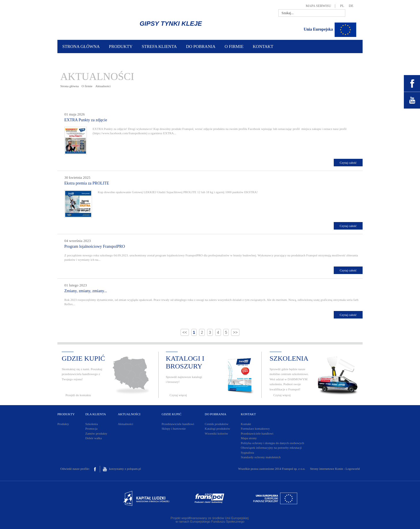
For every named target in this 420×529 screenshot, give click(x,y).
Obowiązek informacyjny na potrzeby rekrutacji (271, 448)
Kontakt (246, 424)
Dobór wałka (94, 438)
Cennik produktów (217, 424)
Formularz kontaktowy (255, 429)
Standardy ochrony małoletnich (261, 457)
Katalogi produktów (217, 429)
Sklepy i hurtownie (174, 429)
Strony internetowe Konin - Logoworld (335, 469)
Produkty (63, 424)
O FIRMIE (234, 46)
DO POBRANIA (201, 46)
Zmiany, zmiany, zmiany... (86, 291)
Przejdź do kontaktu (78, 395)
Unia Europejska (318, 29)
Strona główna (70, 86)
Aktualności (103, 86)
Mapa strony (249, 438)
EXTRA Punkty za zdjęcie (86, 120)
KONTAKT (263, 46)
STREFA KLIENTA (159, 46)
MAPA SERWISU (318, 6)
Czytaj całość (348, 163)
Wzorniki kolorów (216, 433)
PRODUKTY (121, 46)
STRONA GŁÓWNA (81, 46)
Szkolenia (92, 424)
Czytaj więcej (178, 395)
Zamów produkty (96, 433)
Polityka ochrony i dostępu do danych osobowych (272, 443)
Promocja (91, 429)
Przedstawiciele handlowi (178, 424)
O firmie (87, 86)
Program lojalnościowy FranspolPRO (95, 246)
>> (235, 332)
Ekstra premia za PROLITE (87, 183)
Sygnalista (247, 452)
